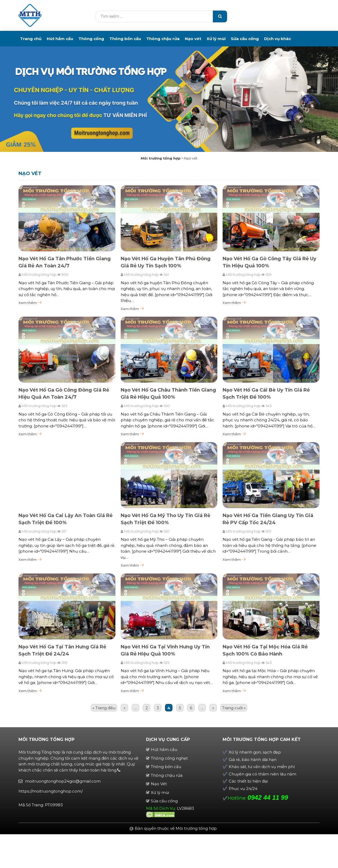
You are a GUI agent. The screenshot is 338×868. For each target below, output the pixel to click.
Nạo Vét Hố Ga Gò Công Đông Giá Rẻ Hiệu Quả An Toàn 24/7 (64, 394)
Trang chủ (31, 39)
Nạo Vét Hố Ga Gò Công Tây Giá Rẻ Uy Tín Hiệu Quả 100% (269, 263)
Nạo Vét (159, 784)
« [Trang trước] (125, 708)
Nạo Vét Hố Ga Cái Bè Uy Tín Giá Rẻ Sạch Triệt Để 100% (266, 394)
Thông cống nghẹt (169, 758)
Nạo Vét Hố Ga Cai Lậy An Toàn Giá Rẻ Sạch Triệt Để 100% (65, 519)
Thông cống (91, 39)
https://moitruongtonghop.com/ (51, 791)
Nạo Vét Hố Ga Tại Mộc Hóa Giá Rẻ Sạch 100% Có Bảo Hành (265, 651)
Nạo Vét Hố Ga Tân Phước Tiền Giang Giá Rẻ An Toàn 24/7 (65, 263)
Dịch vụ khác (278, 39)
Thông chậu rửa (163, 39)
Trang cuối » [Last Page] (234, 708)
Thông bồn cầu (125, 39)
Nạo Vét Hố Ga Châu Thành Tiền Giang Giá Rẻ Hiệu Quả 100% (168, 394)
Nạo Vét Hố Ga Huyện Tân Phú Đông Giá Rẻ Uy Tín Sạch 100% (166, 263)
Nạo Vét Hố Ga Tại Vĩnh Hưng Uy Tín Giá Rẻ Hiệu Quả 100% (165, 651)
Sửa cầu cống (245, 39)
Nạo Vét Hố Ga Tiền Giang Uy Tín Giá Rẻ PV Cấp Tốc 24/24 (268, 519)
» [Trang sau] (213, 708)
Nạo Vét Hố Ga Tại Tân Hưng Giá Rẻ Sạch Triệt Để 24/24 (62, 651)
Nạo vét (193, 39)
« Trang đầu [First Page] (104, 708)
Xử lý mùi (216, 39)
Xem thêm (30, 303)
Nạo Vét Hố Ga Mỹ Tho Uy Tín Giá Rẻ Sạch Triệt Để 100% (165, 519)
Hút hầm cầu (60, 39)
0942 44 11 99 (268, 798)
